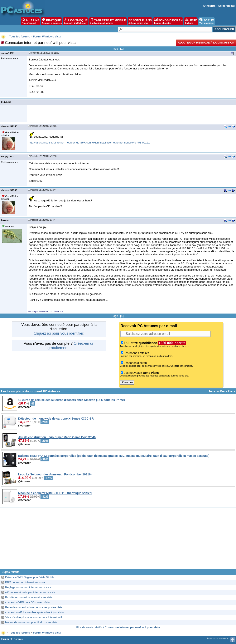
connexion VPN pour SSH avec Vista (27, 602)
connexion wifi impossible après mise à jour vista (34, 612)
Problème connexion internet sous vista (29, 597)
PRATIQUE (52, 21)
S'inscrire (209, 6)
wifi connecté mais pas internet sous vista (30, 592)
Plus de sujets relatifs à (118, 627)
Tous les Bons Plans (222, 391)
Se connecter (227, 6)
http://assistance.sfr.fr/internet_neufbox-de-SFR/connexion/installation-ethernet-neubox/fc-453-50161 (89, 143)
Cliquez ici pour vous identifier (58, 333)
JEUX (191, 21)
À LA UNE (30, 21)
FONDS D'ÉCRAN (168, 21)
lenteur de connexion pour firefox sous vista (31, 622)
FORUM (207, 21)
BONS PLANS (140, 21)
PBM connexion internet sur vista (25, 582)
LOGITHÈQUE (76, 21)
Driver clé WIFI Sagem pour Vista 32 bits (30, 577)
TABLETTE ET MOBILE (108, 21)
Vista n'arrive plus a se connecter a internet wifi (33, 617)
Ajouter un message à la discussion (206, 43)
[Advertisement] (118, 540)
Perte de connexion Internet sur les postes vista (34, 607)
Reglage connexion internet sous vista (28, 587)
